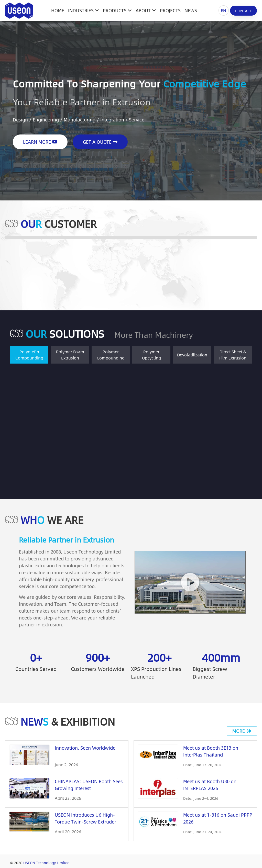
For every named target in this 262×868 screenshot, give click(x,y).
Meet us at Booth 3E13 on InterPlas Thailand (211, 751)
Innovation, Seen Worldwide (85, 748)
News (191, 10)
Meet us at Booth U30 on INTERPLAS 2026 (210, 785)
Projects (170, 10)
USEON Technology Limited (46, 863)
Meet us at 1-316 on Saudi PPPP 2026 (218, 818)
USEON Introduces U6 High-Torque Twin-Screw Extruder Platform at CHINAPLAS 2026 (86, 822)
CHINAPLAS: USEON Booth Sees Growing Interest (89, 785)
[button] (190, 582)
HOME (58, 10)
